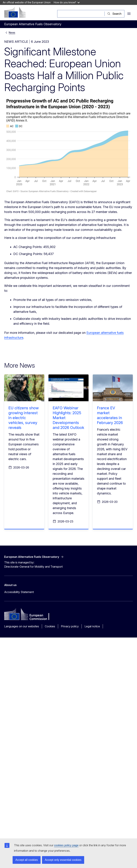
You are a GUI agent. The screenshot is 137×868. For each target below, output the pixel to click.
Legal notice (92, 626)
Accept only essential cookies (63, 860)
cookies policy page (66, 845)
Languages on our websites (22, 626)
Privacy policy (70, 626)
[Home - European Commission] (15, 12)
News (12, 32)
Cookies (50, 626)
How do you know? (67, 2)
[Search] (81, 14)
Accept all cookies (27, 860)
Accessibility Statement (19, 592)
